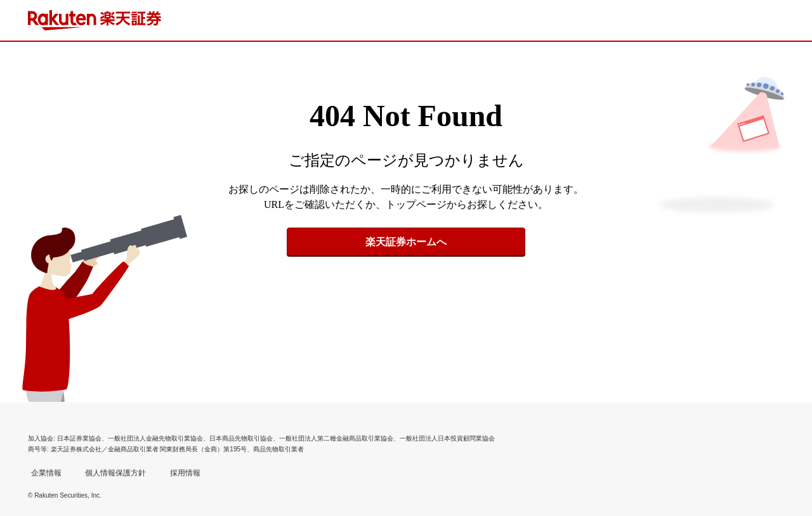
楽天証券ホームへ (406, 242)
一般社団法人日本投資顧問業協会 (447, 438)
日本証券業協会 (79, 438)
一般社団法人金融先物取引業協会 (155, 438)
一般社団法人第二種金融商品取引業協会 (336, 438)
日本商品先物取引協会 (241, 438)
